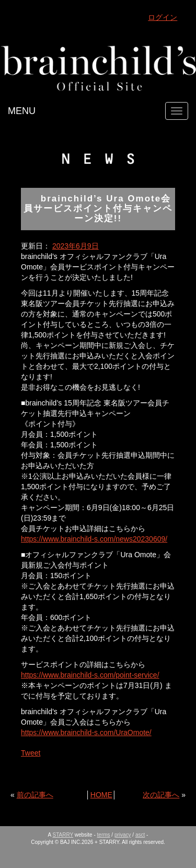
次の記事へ (161, 795)
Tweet (31, 753)
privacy (123, 835)
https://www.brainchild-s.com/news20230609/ (94, 539)
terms (104, 835)
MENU (22, 111)
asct (140, 835)
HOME (101, 795)
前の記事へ (35, 795)
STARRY (63, 835)
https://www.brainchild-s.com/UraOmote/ (86, 732)
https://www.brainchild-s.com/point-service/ (90, 675)
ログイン (163, 17)
